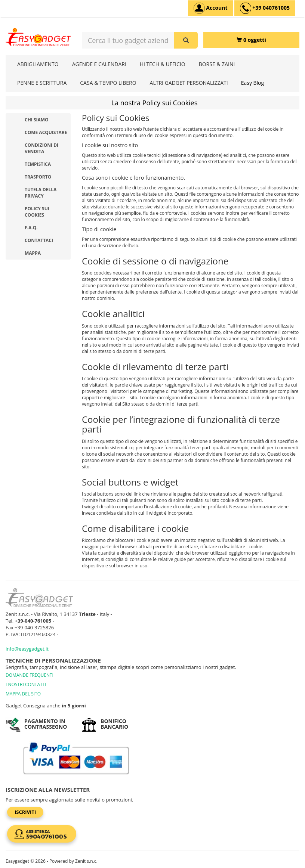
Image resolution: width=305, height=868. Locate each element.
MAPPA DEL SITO (23, 694)
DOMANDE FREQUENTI (30, 675)
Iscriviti (25, 812)
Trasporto (38, 177)
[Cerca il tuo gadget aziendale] (186, 40)
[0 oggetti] (251, 40)
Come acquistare (46, 132)
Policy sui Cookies (37, 212)
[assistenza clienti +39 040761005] (265, 8)
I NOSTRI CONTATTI (26, 684)
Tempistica (38, 164)
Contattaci (39, 240)
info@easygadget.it (27, 649)
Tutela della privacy (41, 193)
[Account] (211, 8)
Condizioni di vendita (41, 148)
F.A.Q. (31, 228)
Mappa (33, 253)
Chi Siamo (37, 120)
